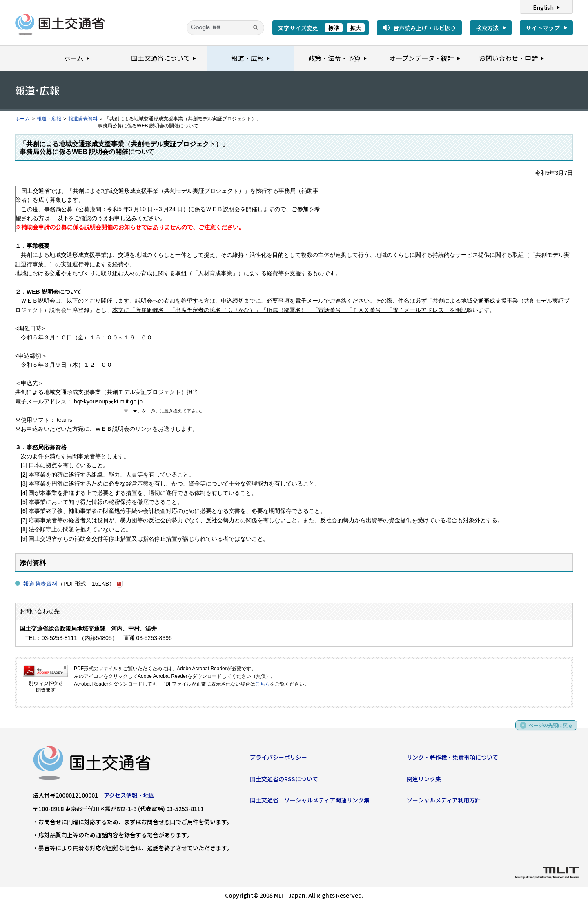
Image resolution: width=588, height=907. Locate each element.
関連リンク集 (424, 780)
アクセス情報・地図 (129, 797)
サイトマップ (543, 28)
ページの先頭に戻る (548, 730)
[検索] (225, 28)
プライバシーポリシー (278, 759)
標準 (334, 28)
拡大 (356, 28)
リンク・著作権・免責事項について (452, 759)
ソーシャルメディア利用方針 (444, 802)
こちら (263, 684)
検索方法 (487, 28)
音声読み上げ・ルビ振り (425, 28)
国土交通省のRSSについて (284, 780)
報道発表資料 (83, 119)
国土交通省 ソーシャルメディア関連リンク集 (310, 802)
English (543, 7)
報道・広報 (49, 119)
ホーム (22, 119)
